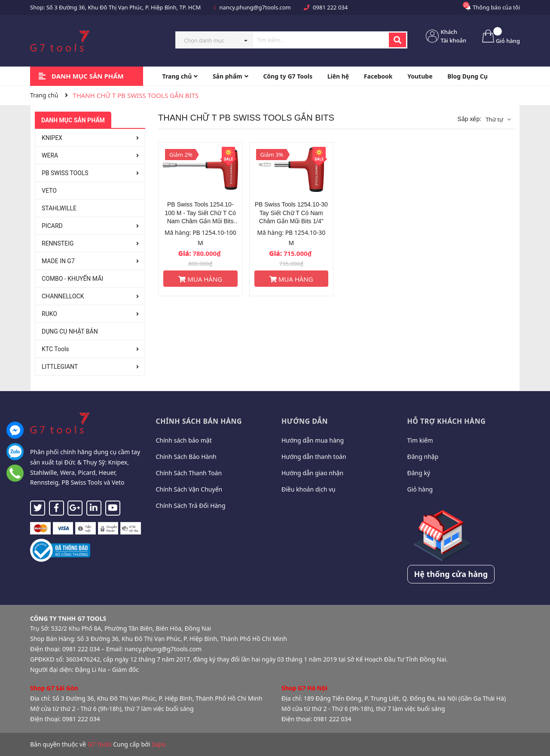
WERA (50, 155)
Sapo (159, 744)
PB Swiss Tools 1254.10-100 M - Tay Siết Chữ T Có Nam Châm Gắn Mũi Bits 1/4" (200, 213)
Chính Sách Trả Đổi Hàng (191, 506)
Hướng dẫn (305, 421)
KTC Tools (55, 349)
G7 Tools (100, 744)
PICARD (52, 226)
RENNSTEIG (58, 243)
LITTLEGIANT (60, 367)
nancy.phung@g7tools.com (255, 7)
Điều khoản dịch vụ (309, 489)
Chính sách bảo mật (184, 440)
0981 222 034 (330, 7)
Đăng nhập (423, 457)
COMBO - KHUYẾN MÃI (72, 279)
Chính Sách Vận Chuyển (189, 489)
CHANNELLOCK (63, 296)
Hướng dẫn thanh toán (314, 457)
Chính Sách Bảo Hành (186, 457)
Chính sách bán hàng (199, 421)
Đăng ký (419, 473)
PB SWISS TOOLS (65, 173)
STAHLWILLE (59, 208)
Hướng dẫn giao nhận (312, 473)
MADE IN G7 (58, 261)
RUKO (49, 314)
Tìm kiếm (420, 440)
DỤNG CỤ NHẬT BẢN (70, 331)
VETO (49, 191)
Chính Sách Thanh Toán (189, 473)
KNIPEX (52, 138)
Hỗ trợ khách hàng (447, 421)
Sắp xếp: (469, 119)
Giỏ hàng (420, 489)
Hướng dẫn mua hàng (313, 440)
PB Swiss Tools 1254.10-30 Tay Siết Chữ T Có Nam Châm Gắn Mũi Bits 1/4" (291, 213)
